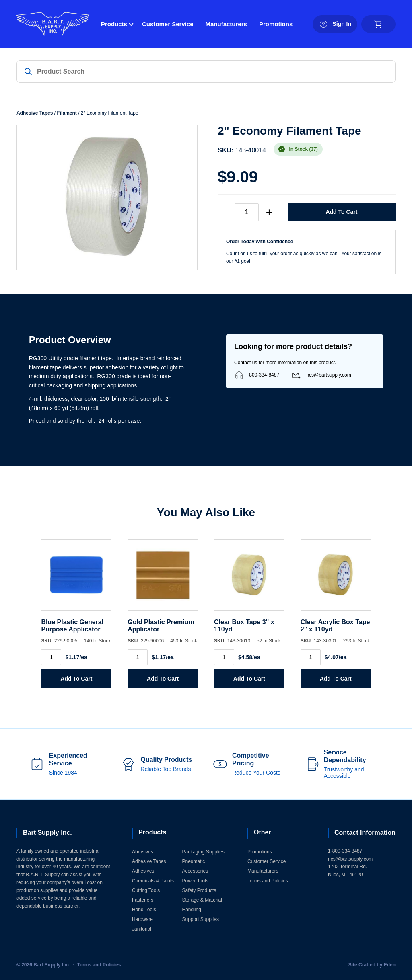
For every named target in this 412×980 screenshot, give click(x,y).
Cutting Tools (146, 890)
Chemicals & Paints (153, 881)
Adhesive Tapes (35, 113)
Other (263, 832)
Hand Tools (144, 910)
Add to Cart (341, 212)
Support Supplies (201, 919)
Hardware (142, 919)
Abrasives (143, 852)
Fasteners (143, 900)
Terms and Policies (268, 881)
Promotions (276, 24)
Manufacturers (226, 24)
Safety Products (199, 890)
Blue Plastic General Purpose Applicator (72, 626)
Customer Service (168, 24)
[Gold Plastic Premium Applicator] (163, 579)
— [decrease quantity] (224, 212)
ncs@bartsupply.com (329, 375)
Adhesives (143, 871)
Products (114, 24)
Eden (390, 965)
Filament (67, 113)
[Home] (53, 24)
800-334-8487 (264, 375)
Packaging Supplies (203, 852)
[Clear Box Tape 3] (249, 579)
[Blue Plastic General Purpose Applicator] (76, 579)
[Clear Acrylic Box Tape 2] (336, 579)
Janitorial (142, 929)
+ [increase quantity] (269, 212)
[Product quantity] (247, 212)
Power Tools (195, 881)
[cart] (378, 24)
